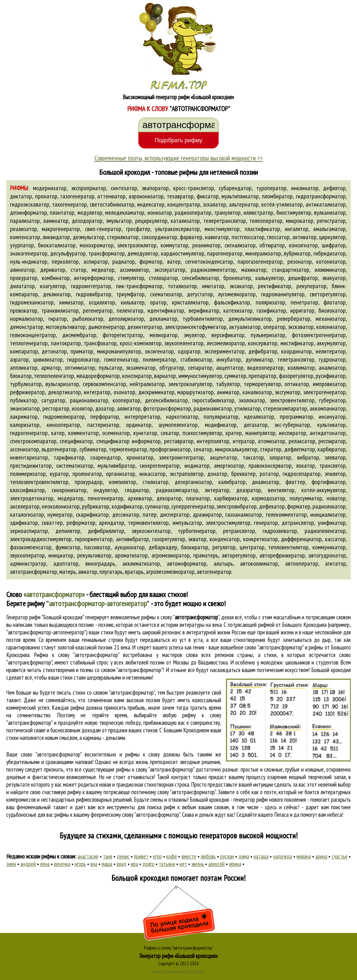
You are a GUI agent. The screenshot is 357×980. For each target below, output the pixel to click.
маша (107, 864)
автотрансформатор (34, 572)
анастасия (88, 856)
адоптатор (66, 563)
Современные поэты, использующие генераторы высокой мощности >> (179, 158)
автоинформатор (187, 563)
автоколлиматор (259, 563)
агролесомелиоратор (170, 572)
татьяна (167, 864)
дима (244, 856)
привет (141, 856)
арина (321, 856)
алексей (216, 864)
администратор (28, 563)
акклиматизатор (141, 563)
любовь (208, 856)
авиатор (88, 572)
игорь (80, 864)
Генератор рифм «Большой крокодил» (179, 956)
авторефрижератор (282, 555)
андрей (28, 864)
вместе (189, 856)
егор (157, 856)
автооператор (302, 563)
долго (148, 864)
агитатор (336, 563)
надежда (283, 856)
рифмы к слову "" (180, 617)
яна (94, 864)
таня (108, 856)
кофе (172, 856)
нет (183, 864)
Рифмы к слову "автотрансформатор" (179, 948)
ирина (235, 864)
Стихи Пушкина (195, 972)
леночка (62, 864)
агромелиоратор (171, 555)
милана (304, 856)
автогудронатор (327, 555)
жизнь (198, 864)
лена (45, 864)
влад (122, 864)
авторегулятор (239, 555)
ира (134, 864)
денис (123, 856)
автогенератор (214, 572)
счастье (340, 856)
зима (11, 864)
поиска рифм (161, 807)
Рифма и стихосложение (168, 972)
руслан (227, 856)
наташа (261, 856)
